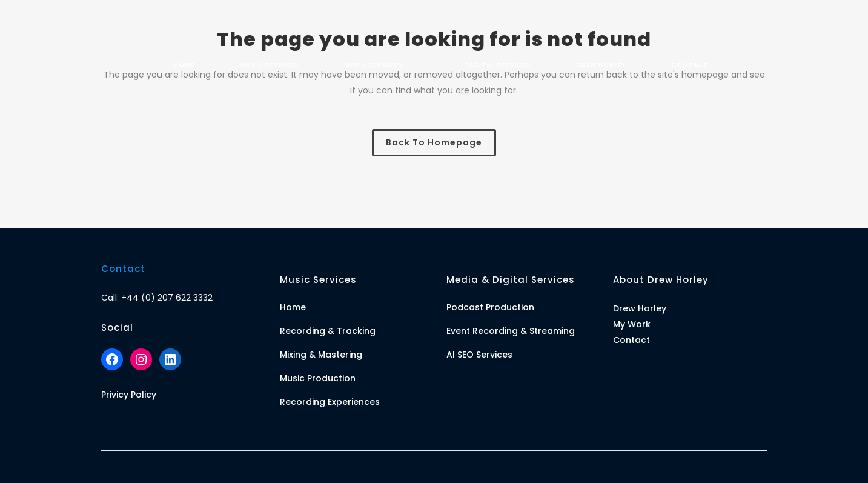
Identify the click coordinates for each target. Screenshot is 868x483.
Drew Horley (640, 308)
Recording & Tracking (328, 331)
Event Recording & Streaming (511, 331)
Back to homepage (434, 142)
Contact (631, 340)
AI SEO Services (479, 355)
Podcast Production (490, 307)
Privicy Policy (129, 395)
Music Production (318, 378)
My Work (632, 324)
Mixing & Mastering (321, 355)
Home (293, 307)
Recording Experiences (330, 402)
